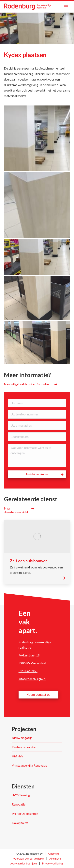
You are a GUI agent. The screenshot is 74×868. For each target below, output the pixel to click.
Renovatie (19, 804)
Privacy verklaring (52, 863)
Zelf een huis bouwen (29, 561)
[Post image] (37, 536)
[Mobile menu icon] (66, 7)
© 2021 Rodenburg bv (30, 854)
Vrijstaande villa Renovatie (30, 765)
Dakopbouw (20, 823)
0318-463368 (28, 671)
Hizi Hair (18, 756)
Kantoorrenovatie (24, 747)
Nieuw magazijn (22, 738)
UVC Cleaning (21, 795)
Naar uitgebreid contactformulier (27, 384)
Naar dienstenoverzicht (16, 510)
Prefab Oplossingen (25, 814)
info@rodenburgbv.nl (32, 679)
